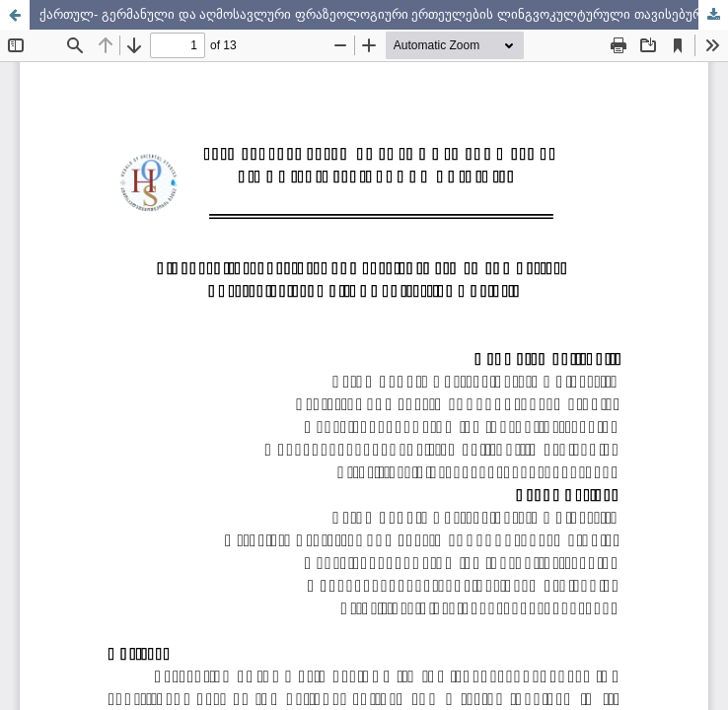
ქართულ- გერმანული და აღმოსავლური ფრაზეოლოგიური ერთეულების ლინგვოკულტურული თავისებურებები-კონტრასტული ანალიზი (384, 14)
